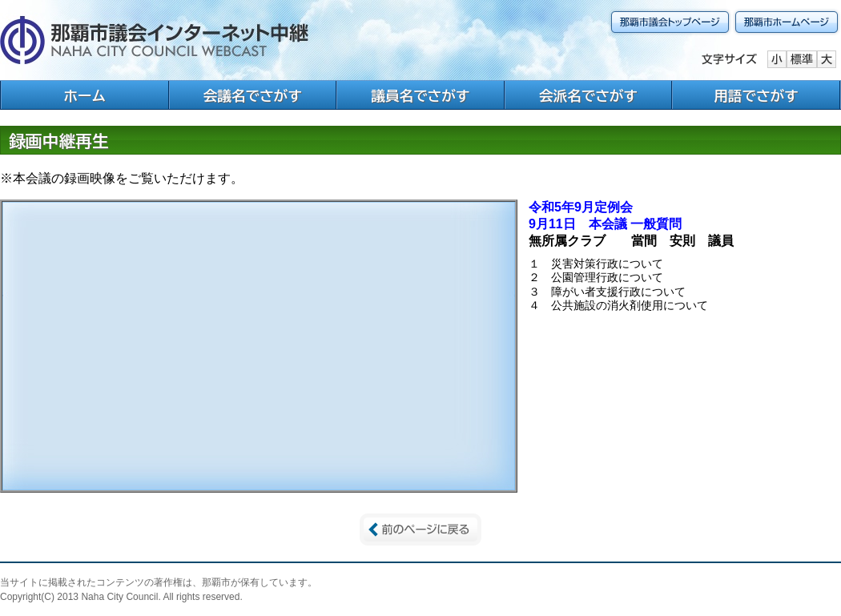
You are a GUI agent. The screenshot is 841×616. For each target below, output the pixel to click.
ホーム (85, 96)
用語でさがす (756, 96)
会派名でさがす (588, 96)
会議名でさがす (253, 96)
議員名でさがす (420, 96)
